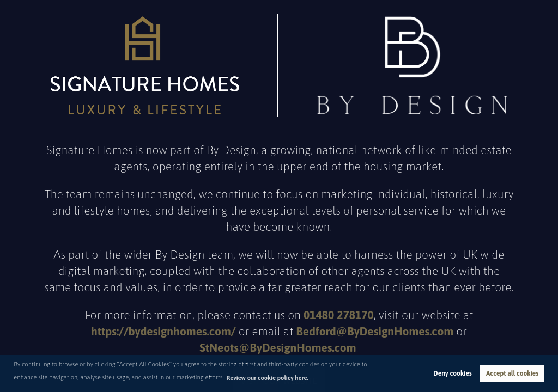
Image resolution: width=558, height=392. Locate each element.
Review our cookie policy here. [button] (268, 378)
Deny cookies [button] (452, 373)
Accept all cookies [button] (512, 373)
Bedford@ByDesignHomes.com (375, 331)
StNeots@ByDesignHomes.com (278, 347)
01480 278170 (339, 315)
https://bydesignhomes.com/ (163, 331)
